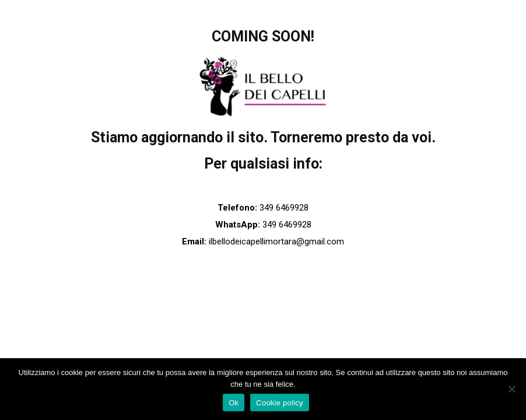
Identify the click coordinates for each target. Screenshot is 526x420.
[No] (511, 389)
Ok (234, 403)
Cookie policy (280, 403)
